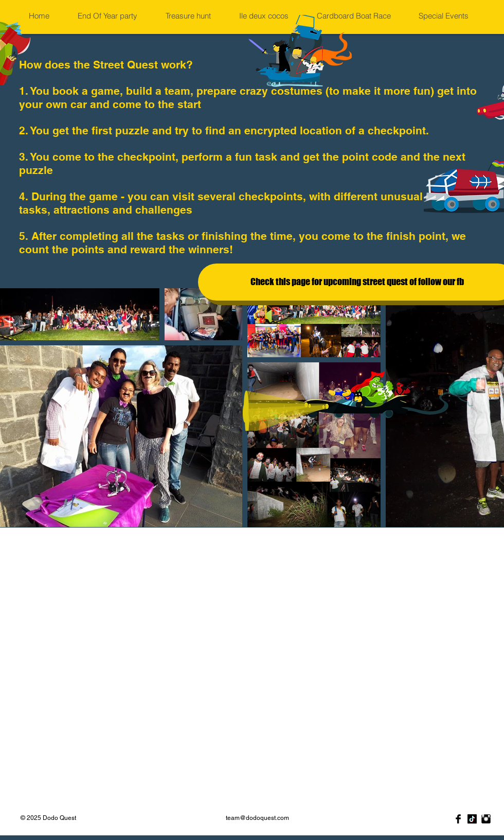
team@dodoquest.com (257, 818)
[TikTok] (472, 819)
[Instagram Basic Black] (486, 819)
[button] (113, 16)
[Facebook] (458, 819)
